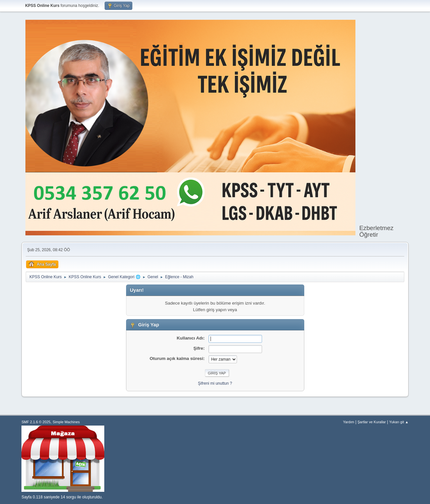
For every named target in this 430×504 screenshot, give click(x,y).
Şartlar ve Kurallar (372, 422)
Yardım (348, 422)
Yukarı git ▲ (399, 422)
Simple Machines (66, 422)
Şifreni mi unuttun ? (215, 383)
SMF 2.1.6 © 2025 (36, 422)
